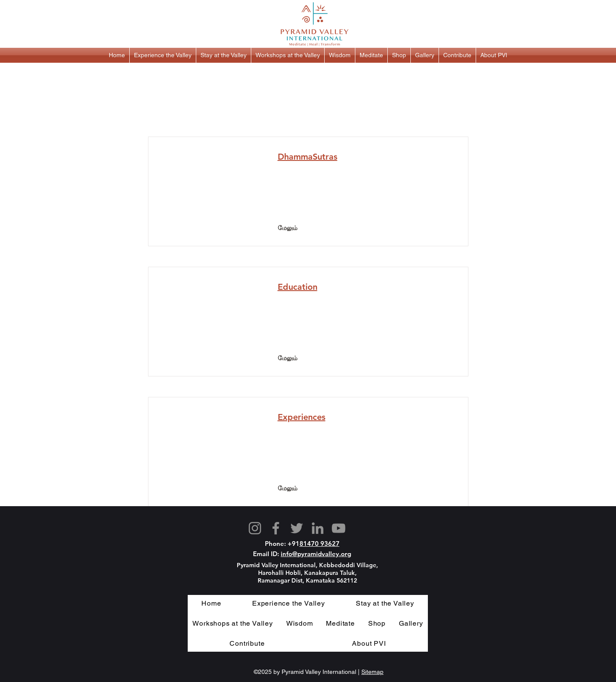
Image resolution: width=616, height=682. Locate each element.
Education (298, 287)
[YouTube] (339, 528)
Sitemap (372, 672)
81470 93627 (320, 544)
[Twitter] (297, 528)
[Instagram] (255, 528)
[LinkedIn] (318, 528)
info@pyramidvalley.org (316, 554)
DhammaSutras (308, 157)
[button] (163, 55)
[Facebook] (276, 528)
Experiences (302, 417)
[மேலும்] (288, 228)
